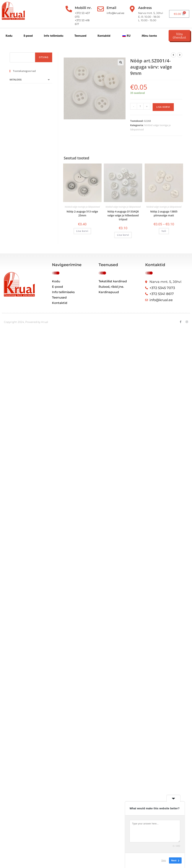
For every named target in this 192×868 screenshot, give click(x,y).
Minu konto (149, 36)
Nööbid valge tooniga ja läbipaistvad (82, 207)
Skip (164, 860)
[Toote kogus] (140, 106)
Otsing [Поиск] (44, 57)
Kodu (9, 36)
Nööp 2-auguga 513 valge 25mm (82, 213)
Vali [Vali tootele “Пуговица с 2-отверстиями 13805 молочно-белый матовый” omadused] (164, 231)
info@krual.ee (115, 13)
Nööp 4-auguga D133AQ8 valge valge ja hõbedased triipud (123, 215)
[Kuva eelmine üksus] (173, 55)
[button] (121, 62)
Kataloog (16, 80)
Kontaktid (104, 36)
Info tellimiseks (54, 36)
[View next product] (180, 55)
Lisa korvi (163, 107)
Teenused (80, 36)
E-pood (28, 36)
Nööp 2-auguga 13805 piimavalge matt (164, 213)
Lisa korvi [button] (82, 231)
